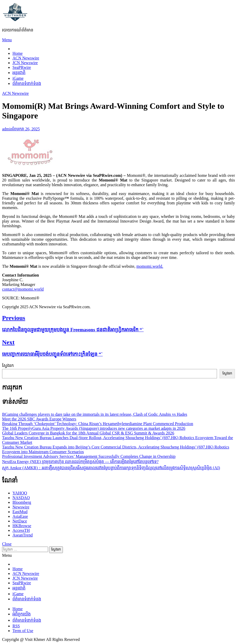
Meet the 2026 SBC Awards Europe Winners (39, 419)
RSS (16, 626)
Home (18, 53)
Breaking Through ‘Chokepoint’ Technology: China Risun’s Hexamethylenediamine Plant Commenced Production (98, 424)
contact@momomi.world (23, 289)
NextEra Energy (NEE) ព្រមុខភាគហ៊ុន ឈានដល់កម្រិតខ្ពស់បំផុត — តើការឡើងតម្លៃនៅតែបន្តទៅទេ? (80, 462)
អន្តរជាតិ (19, 73)
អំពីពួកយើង (22, 614)
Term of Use (23, 631)
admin (7, 129)
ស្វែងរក (8, 365)
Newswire (21, 507)
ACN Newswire (26, 58)
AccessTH (21, 530)
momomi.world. (150, 266)
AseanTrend (23, 535)
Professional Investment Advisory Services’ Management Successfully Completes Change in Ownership (89, 456)
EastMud (20, 512)
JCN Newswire (25, 63)
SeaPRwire (22, 67)
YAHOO (20, 493)
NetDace (20, 521)
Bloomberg (22, 502)
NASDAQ (21, 498)
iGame (18, 78)
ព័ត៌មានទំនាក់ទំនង (27, 83)
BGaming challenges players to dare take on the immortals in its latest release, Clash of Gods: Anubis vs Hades (95, 414)
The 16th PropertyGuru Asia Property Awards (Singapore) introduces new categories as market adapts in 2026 (94, 428)
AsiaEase (20, 516)
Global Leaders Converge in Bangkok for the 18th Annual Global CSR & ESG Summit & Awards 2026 (88, 433)
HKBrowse (22, 526)
